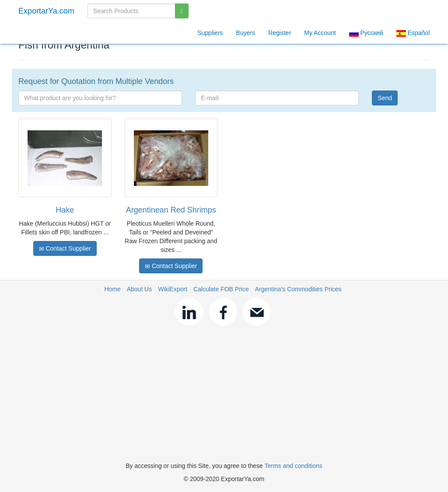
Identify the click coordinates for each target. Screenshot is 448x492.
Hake (65, 210)
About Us (140, 289)
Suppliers (210, 33)
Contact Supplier (65, 249)
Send (385, 98)
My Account (320, 33)
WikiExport (173, 289)
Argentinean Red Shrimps (171, 210)
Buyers (246, 33)
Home (112, 289)
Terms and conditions (293, 466)
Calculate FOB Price (221, 289)
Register (280, 33)
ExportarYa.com (46, 11)
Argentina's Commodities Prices (298, 289)
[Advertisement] (224, 396)
